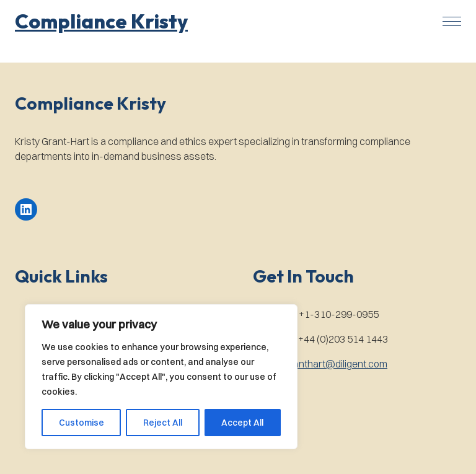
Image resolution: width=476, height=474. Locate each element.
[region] (161, 377)
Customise (82, 423)
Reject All (163, 423)
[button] (101, 21)
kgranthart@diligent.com (333, 364)
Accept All (242, 423)
